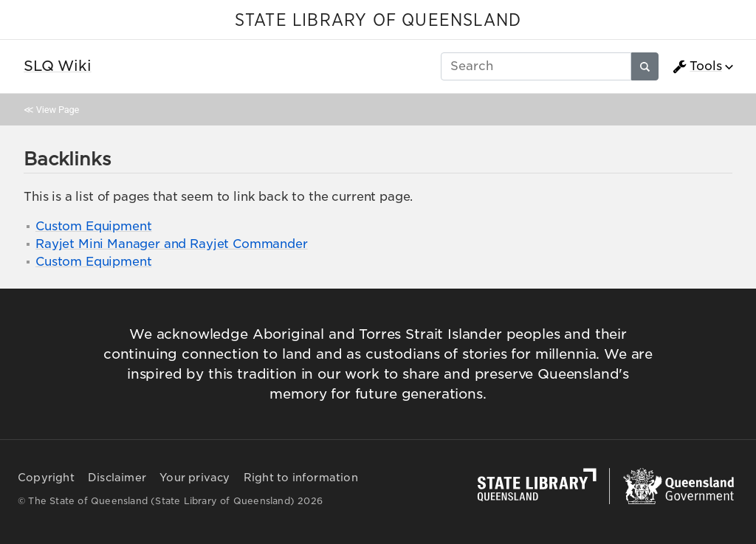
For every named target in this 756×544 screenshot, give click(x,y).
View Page (58, 110)
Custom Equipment (93, 226)
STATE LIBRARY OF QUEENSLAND (378, 21)
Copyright (46, 478)
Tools (697, 66)
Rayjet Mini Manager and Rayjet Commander (172, 244)
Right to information (301, 478)
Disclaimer (117, 478)
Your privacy (195, 478)
